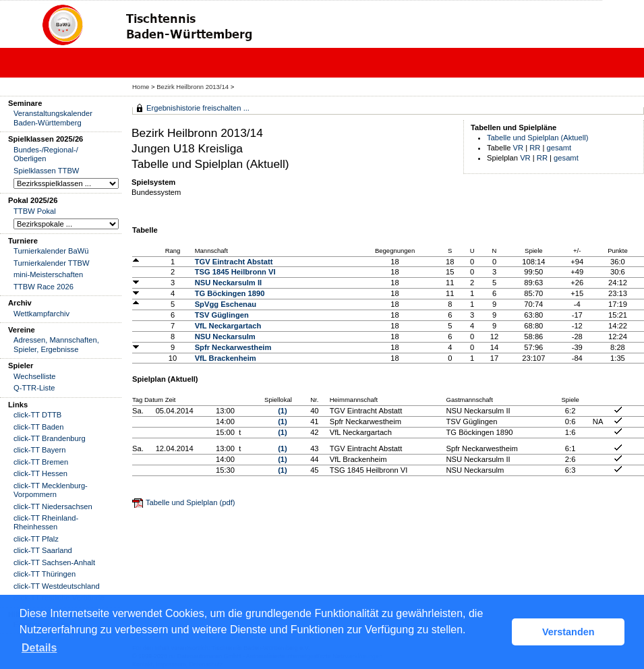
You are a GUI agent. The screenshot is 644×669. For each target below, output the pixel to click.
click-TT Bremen (41, 462)
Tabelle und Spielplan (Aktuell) (538, 138)
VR (519, 148)
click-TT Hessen (40, 473)
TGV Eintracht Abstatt (234, 262)
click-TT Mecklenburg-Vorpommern (51, 490)
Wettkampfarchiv (41, 314)
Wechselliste (35, 376)
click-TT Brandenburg (50, 438)
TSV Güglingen (222, 315)
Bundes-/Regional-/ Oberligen (46, 154)
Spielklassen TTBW (46, 171)
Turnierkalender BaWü (51, 251)
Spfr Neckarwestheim (233, 347)
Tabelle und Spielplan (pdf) (190, 502)
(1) (283, 411)
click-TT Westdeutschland (57, 586)
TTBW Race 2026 (43, 287)
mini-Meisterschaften (48, 274)
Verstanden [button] (568, 632)
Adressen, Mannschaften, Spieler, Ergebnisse (56, 344)
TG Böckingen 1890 (230, 293)
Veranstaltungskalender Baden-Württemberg (53, 118)
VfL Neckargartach (228, 326)
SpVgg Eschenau (226, 304)
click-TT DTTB (37, 415)
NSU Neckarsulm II (229, 283)
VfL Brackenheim (226, 358)
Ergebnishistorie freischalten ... (198, 108)
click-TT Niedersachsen (53, 506)
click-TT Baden (38, 427)
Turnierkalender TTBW (52, 263)
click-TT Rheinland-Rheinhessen (46, 522)
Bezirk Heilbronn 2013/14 (194, 87)
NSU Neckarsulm (225, 337)
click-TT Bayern (40, 450)
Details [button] (39, 648)
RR (535, 148)
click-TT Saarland (43, 550)
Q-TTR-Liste (34, 388)
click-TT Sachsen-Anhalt (54, 562)
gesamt (559, 148)
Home (141, 87)
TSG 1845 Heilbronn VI (235, 272)
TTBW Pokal (35, 211)
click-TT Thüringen (45, 574)
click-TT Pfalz (36, 539)
